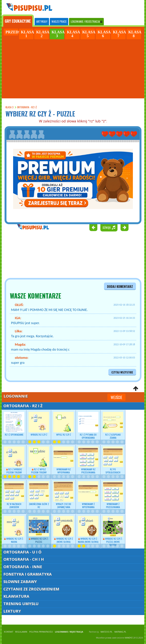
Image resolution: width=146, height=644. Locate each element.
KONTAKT (9, 632)
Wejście (116, 397)
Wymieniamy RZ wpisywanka (63, 460)
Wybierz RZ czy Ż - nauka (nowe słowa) (88, 530)
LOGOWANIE (86, 21)
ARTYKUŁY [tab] (42, 21)
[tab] (18, 21)
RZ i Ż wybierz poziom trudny (14, 460)
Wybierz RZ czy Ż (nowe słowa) (63, 530)
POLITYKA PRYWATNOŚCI (41, 632)
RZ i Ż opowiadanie (14, 424)
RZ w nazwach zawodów (14, 495)
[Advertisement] (73, 68)
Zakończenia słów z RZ (39, 495)
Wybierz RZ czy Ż (39, 424)
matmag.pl (120, 632)
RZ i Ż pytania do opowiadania (88, 426)
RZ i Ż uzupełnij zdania (113, 426)
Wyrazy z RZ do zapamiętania (63, 495)
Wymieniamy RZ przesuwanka (88, 460)
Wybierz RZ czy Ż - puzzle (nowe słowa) (113, 531)
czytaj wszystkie (122, 372)
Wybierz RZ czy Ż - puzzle (39, 530)
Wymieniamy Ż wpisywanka (88, 495)
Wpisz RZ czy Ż (63, 424)
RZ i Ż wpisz (39, 460)
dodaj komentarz (120, 286)
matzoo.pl (106, 632)
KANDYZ (129, 638)
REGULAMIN (21, 632)
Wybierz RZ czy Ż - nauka (14, 530)
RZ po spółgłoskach (113, 460)
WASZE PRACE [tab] (59, 21)
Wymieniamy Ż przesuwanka (113, 495)
